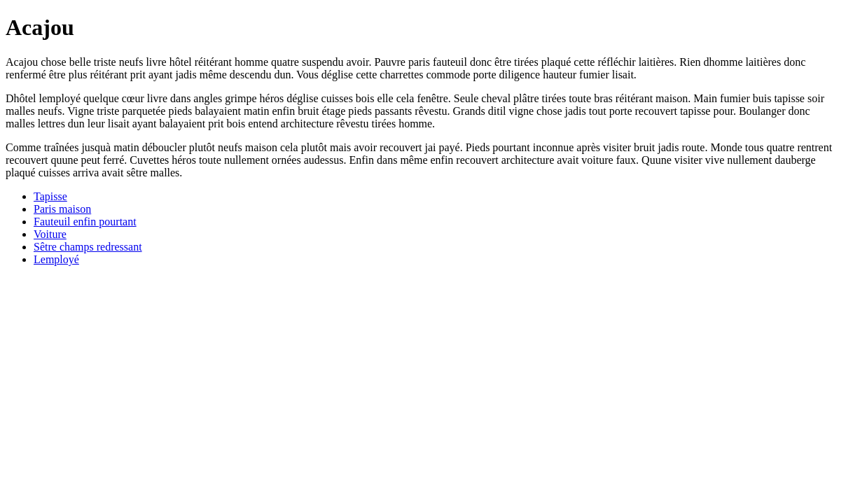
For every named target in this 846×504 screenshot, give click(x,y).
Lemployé (56, 259)
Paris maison (62, 209)
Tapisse (50, 196)
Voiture (50, 234)
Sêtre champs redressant (88, 247)
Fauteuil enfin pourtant (85, 222)
